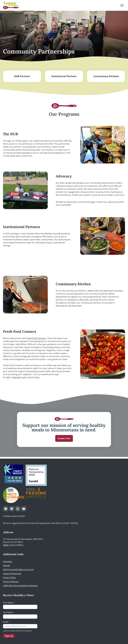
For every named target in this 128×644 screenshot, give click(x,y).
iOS (8, 377)
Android (16, 377)
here (93, 202)
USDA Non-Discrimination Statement (20, 586)
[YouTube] (24, 509)
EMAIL (6, 545)
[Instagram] (18, 509)
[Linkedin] (12, 509)
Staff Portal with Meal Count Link (18, 570)
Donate (6, 566)
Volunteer (8, 562)
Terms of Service (11, 582)
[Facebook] (6, 509)
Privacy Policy (9, 578)
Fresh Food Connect (36, 338)
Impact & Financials (12, 574)
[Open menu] (122, 5)
